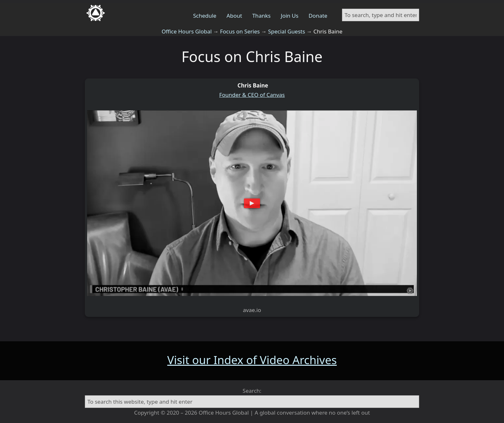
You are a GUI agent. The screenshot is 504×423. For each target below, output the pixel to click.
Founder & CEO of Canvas (252, 95)
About (234, 16)
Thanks (261, 16)
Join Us (290, 16)
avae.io (252, 310)
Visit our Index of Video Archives (252, 360)
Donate (318, 16)
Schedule (205, 16)
